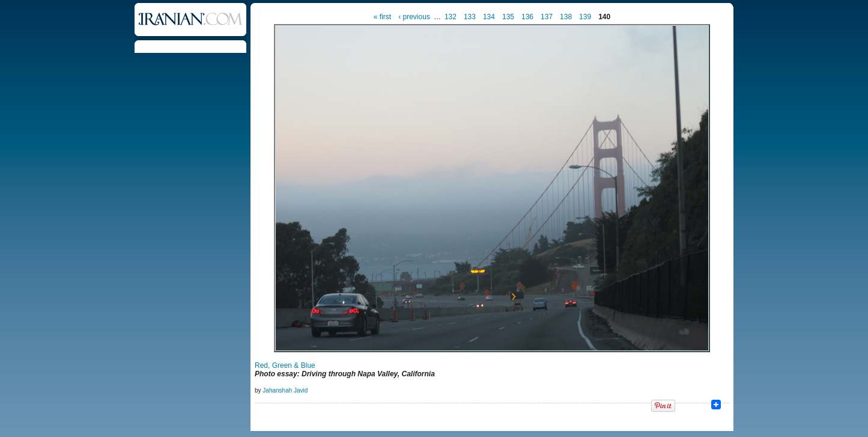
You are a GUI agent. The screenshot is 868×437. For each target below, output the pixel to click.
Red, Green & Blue (285, 365)
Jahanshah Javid (285, 390)
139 (585, 17)
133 (470, 17)
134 (489, 17)
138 (566, 17)
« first (382, 17)
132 (451, 17)
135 (508, 17)
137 (547, 17)
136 (527, 17)
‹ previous (414, 17)
